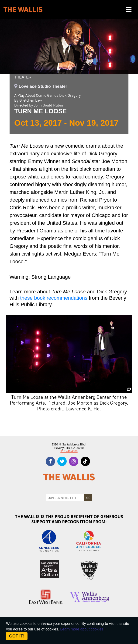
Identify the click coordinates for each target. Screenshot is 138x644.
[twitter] (62, 461)
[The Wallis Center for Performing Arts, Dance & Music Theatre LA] (23, 9)
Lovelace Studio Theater (43, 86)
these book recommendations (54, 298)
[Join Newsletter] (65, 498)
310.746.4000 (69, 451)
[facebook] (50, 461)
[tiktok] (85, 461)
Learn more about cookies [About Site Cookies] (82, 629)
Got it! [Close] (17, 636)
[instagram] (74, 461)
